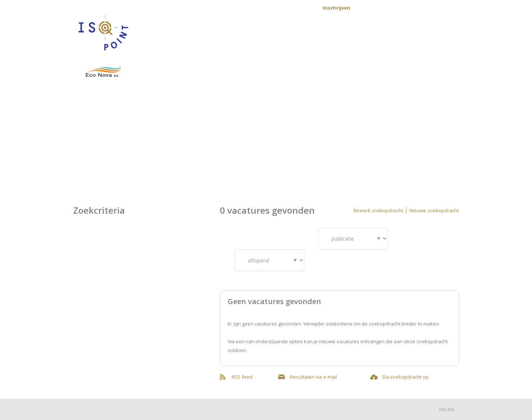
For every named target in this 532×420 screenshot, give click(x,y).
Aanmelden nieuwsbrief (392, 8)
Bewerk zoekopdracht (378, 210)
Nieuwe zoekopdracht (434, 210)
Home (186, 42)
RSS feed (242, 377)
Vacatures (219, 42)
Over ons (445, 42)
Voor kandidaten (272, 42)
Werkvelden (403, 42)
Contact (299, 8)
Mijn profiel (440, 8)
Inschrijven (337, 8)
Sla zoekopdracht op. (406, 377)
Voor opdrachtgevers (342, 42)
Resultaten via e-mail (313, 377)
